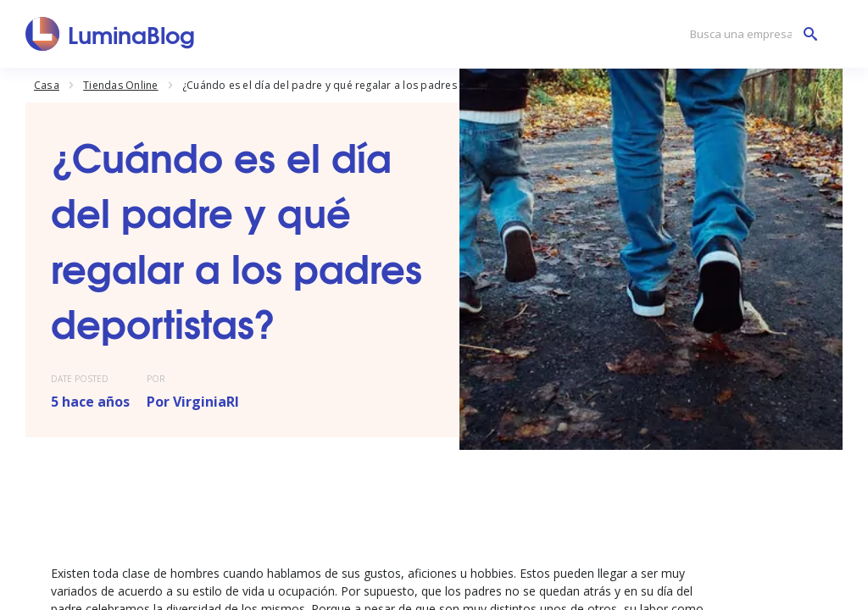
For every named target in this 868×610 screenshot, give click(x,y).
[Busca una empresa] (749, 34)
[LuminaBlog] (111, 34)
